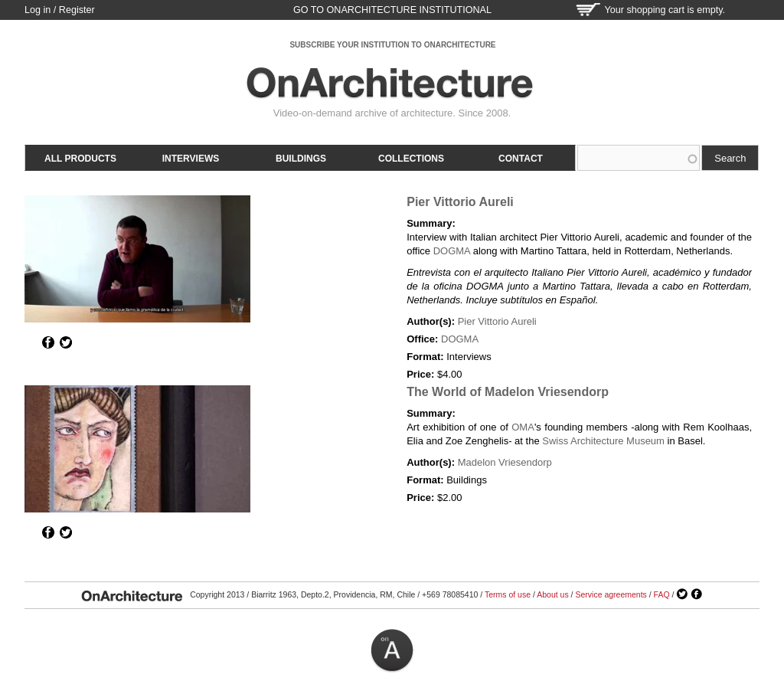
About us (552, 594)
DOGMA (452, 251)
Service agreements (611, 594)
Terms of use (508, 594)
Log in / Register (60, 10)
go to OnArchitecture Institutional (392, 10)
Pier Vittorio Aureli (460, 202)
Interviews (191, 159)
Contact (521, 159)
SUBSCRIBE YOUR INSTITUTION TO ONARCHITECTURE (392, 45)
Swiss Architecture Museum (603, 441)
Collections (411, 159)
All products (80, 159)
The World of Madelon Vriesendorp (508, 392)
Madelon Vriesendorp (505, 462)
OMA (523, 427)
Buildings (301, 159)
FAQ (662, 594)
